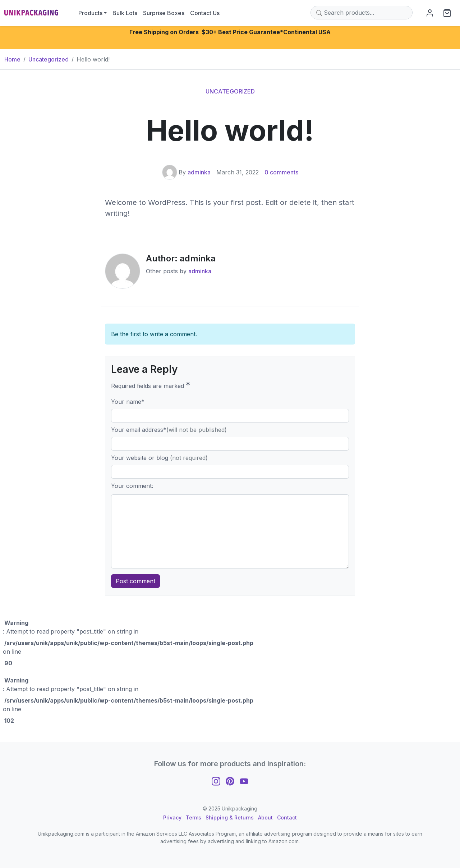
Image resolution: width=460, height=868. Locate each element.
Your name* (128, 402)
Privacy (172, 817)
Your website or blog (159, 458)
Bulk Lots (125, 13)
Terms (194, 817)
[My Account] (430, 13)
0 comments (281, 172)
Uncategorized (230, 91)
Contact (287, 817)
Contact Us (205, 13)
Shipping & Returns (230, 817)
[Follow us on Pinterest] (230, 780)
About (265, 817)
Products (90, 13)
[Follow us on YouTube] (244, 780)
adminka (199, 172)
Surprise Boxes (164, 13)
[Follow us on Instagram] (216, 780)
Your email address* (169, 430)
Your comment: (132, 486)
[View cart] (447, 13)
